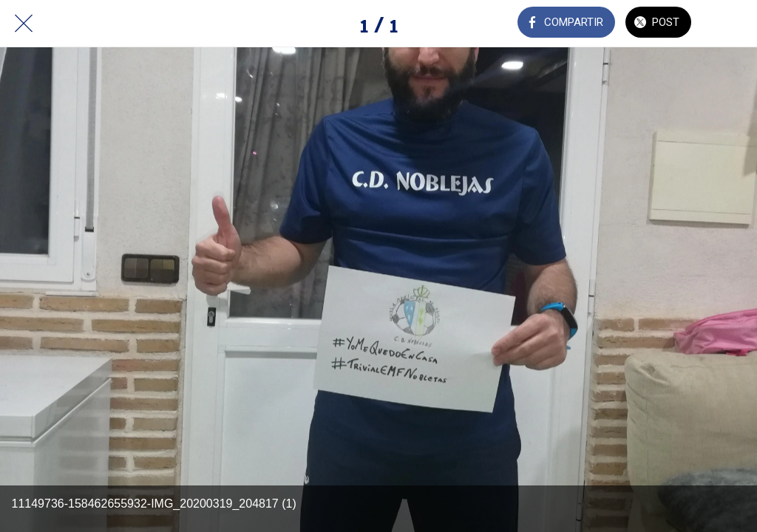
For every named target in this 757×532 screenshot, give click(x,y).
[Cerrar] (24, 24)
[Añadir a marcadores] (733, 24)
